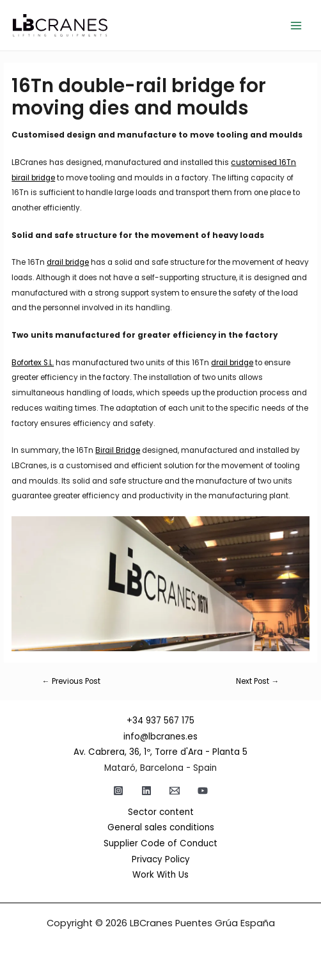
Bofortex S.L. (33, 363)
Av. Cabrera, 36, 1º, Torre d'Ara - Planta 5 (160, 752)
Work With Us (160, 875)
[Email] (175, 791)
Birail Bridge (118, 450)
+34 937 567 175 (160, 721)
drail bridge (68, 262)
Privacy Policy (161, 859)
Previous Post (71, 682)
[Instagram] (118, 791)
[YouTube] (203, 791)
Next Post (257, 682)
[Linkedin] (146, 791)
